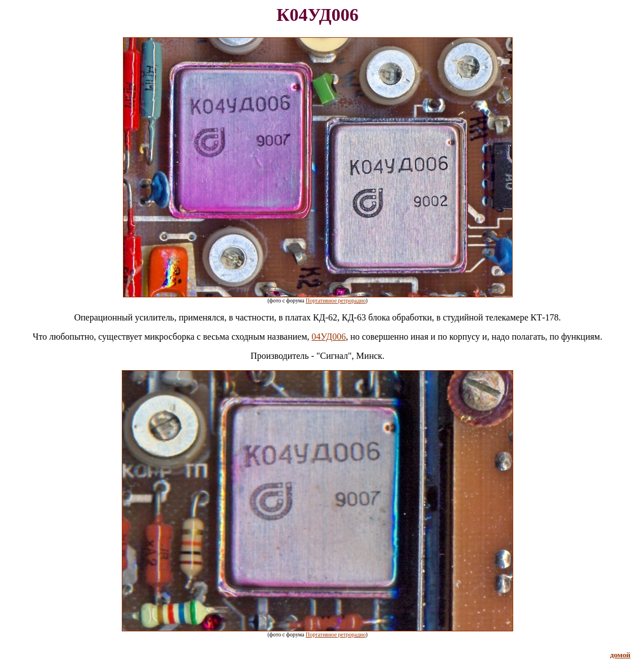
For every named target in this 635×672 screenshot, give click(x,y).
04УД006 (329, 337)
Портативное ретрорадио (336, 300)
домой (620, 655)
